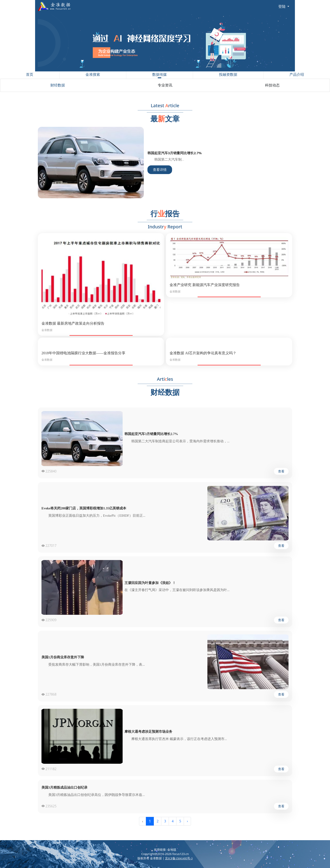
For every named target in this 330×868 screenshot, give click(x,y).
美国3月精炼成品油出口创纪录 (64, 787)
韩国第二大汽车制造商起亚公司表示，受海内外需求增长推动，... (177, 441)
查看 (281, 471)
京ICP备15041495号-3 (179, 858)
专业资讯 (165, 85)
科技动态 (272, 85)
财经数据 (58, 85)
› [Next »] (187, 821)
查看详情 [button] (160, 170)
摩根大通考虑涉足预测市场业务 (148, 732)
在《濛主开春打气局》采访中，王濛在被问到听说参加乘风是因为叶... (177, 590)
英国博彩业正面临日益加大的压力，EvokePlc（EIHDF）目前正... (93, 516)
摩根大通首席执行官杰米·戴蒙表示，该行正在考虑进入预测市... (176, 739)
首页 (30, 74)
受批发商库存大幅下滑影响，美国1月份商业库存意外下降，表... (93, 665)
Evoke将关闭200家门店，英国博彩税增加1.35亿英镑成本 (84, 508)
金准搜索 (93, 74)
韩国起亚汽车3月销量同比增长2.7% (151, 434)
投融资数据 (228, 74)
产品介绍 (297, 74)
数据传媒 (160, 76)
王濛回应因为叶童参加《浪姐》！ (150, 583)
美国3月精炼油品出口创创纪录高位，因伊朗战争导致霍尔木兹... (93, 795)
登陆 (282, 6)
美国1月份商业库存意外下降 (63, 657)
